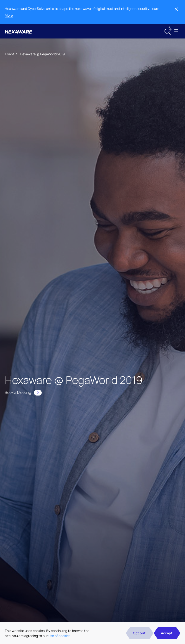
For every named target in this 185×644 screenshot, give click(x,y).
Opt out (139, 633)
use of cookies (59, 636)
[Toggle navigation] (176, 31)
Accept (167, 633)
